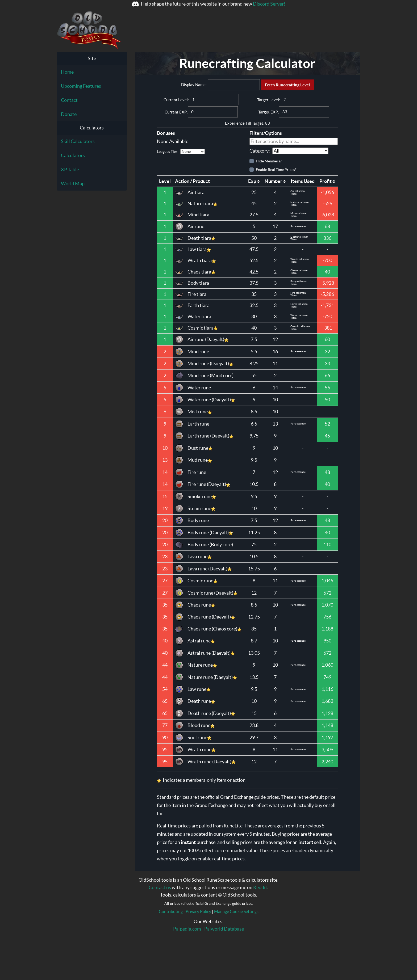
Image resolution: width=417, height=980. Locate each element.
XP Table (70, 169)
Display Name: (194, 85)
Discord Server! (269, 4)
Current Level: (176, 100)
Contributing (171, 911)
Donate (69, 114)
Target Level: (269, 100)
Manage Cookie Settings (236, 911)
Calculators (73, 155)
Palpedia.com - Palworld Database (208, 929)
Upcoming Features (81, 86)
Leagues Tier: (181, 152)
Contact (69, 100)
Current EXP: (176, 112)
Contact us (160, 887)
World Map (73, 184)
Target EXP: (269, 112)
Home (67, 72)
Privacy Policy (198, 911)
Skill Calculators (78, 141)
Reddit (260, 887)
